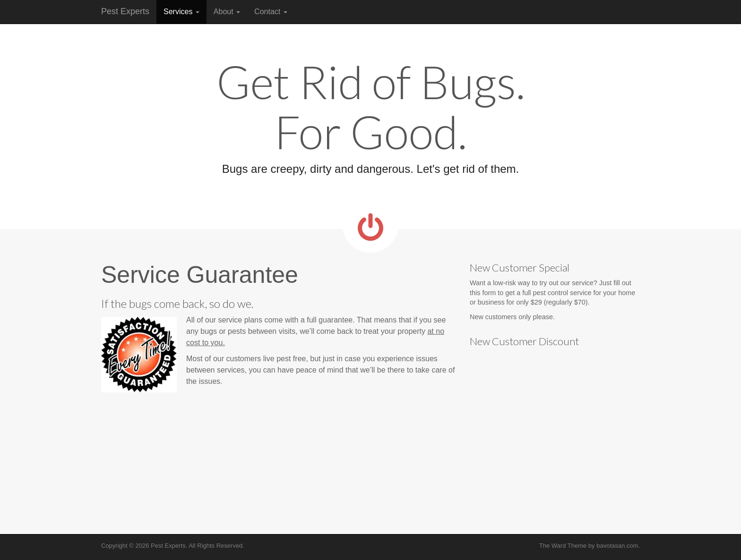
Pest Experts (125, 11)
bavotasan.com (617, 546)
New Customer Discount (524, 341)
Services (181, 12)
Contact (271, 12)
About (227, 12)
